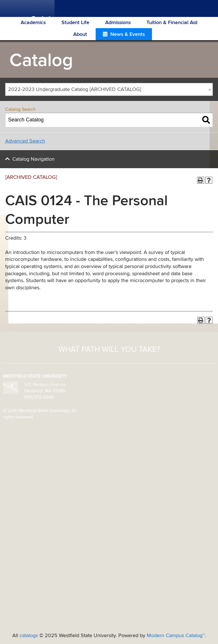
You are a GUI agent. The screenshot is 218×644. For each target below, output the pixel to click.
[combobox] (109, 89)
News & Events (128, 34)
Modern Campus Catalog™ (176, 636)
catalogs (29, 636)
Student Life (75, 23)
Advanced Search (25, 141)
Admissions (118, 23)
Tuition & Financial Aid (172, 23)
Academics (33, 23)
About (80, 34)
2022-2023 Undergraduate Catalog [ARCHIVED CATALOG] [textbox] (75, 90)
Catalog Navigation (33, 159)
